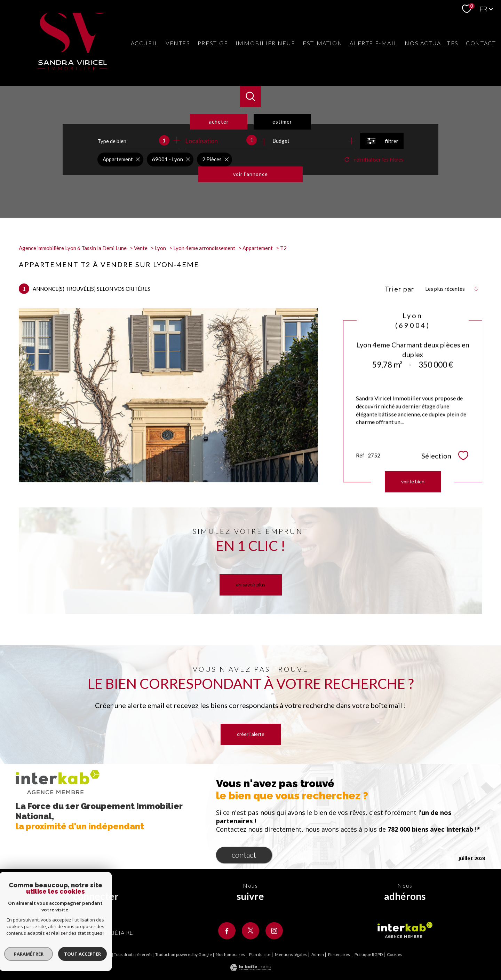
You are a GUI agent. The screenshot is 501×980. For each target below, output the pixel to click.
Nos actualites (432, 43)
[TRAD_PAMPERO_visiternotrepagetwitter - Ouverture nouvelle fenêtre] (250, 931)
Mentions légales (291, 954)
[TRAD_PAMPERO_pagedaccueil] (72, 68)
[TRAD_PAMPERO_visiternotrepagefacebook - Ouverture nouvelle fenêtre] (227, 931)
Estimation (323, 43)
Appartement (258, 248)
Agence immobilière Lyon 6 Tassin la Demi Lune (73, 248)
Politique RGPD (369, 954)
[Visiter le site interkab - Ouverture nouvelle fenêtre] (405, 930)
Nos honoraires (230, 954)
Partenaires (339, 954)
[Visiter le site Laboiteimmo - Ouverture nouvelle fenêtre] (250, 968)
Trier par (399, 289)
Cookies (395, 955)
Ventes (178, 43)
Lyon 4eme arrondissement (204, 248)
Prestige (213, 43)
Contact (481, 43)
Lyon (160, 248)
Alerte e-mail (373, 43)
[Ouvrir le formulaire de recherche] (382, 141)
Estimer (282, 122)
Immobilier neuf (265, 43)
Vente (141, 248)
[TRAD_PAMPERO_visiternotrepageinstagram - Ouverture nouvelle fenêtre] (274, 931)
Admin (318, 954)
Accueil (145, 43)
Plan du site (260, 954)
